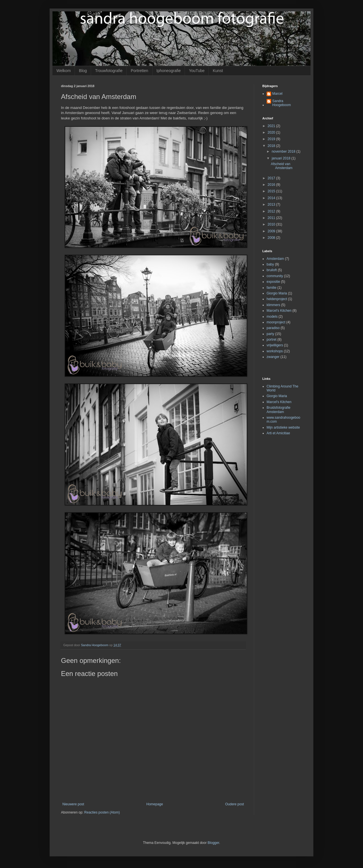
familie (272, 288)
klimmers (273, 305)
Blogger (213, 843)
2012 (272, 211)
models (272, 317)
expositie (273, 282)
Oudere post (235, 804)
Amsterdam (275, 259)
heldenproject (277, 299)
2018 (272, 146)
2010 (272, 224)
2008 (272, 238)
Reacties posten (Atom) (102, 812)
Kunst (218, 71)
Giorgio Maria (277, 293)
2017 (272, 178)
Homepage (155, 804)
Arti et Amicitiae (278, 433)
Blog (83, 71)
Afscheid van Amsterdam (282, 166)
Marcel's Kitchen (279, 311)
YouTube (197, 71)
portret (272, 340)
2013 (272, 205)
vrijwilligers (275, 345)
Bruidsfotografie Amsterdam (278, 410)
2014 (272, 198)
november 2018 (284, 151)
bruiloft (272, 270)
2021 (272, 126)
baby (270, 264)
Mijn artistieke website (283, 427)
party (270, 334)
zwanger (273, 357)
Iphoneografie (169, 71)
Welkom (64, 71)
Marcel (277, 94)
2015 (272, 191)
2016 (272, 185)
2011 (272, 218)
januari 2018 (281, 158)
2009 (272, 231)
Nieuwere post (73, 804)
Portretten (139, 71)
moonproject (276, 322)
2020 (272, 132)
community (275, 276)
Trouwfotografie (109, 71)
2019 (272, 139)
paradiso (273, 328)
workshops (275, 351)
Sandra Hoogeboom (281, 103)
